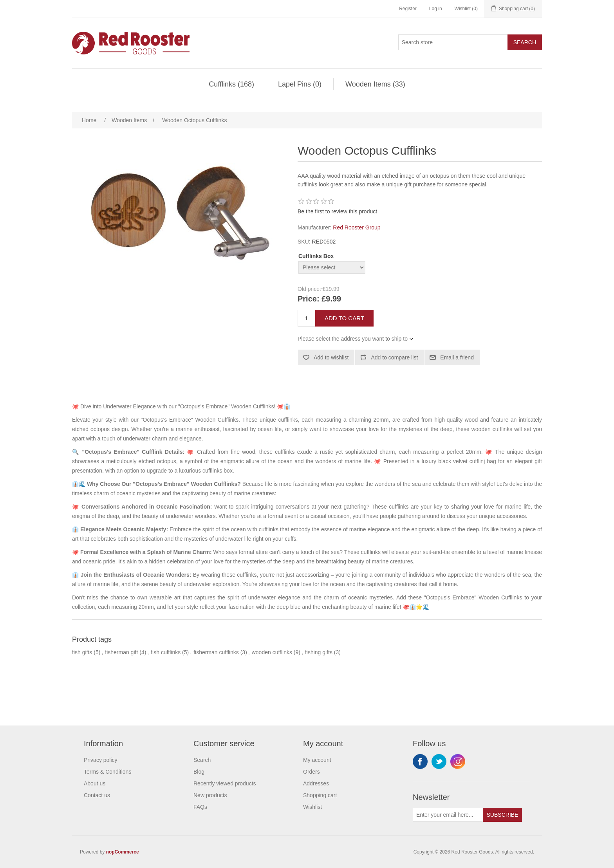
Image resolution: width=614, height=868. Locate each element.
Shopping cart (320, 795)
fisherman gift (121, 652)
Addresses (316, 783)
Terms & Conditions (107, 772)
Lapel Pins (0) (300, 84)
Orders (312, 772)
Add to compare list (394, 357)
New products (210, 795)
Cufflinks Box (316, 256)
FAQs (200, 807)
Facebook (420, 762)
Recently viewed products (225, 783)
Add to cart (344, 318)
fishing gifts (319, 652)
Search (525, 42)
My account (317, 760)
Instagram (458, 762)
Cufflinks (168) (231, 84)
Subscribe (503, 815)
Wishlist (312, 807)
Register (408, 9)
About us (95, 783)
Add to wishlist (331, 357)
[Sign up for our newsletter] (448, 815)
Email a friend (457, 357)
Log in (436, 9)
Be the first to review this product (337, 211)
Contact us (97, 795)
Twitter (439, 762)
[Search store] (453, 42)
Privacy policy (101, 760)
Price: (309, 299)
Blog (199, 772)
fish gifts (82, 652)
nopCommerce (123, 852)
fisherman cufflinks (216, 652)
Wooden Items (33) (375, 84)
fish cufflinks (166, 652)
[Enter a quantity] (306, 318)
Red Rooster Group (357, 227)
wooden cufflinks (272, 652)
